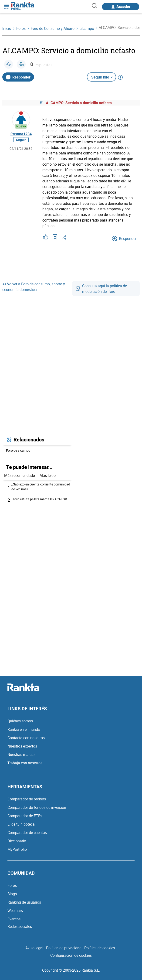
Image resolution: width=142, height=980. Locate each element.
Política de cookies (100, 948)
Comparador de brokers (27, 799)
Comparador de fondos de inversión (37, 807)
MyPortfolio (17, 849)
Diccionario (17, 841)
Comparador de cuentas (27, 833)
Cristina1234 (21, 134)
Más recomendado (20, 475)
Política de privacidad (64, 948)
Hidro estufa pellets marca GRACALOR (39, 499)
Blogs (12, 894)
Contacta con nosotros (26, 738)
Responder (18, 77)
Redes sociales (20, 926)
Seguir (21, 140)
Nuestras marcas (21, 755)
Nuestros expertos (22, 746)
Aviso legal (34, 948)
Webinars (15, 911)
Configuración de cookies (71, 955)
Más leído (48, 475)
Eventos (14, 919)
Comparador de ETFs (25, 816)
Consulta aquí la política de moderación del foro (101, 289)
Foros (12, 885)
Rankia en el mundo (24, 729)
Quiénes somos (20, 721)
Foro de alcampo (18, 450)
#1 (42, 103)
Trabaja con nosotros (25, 763)
